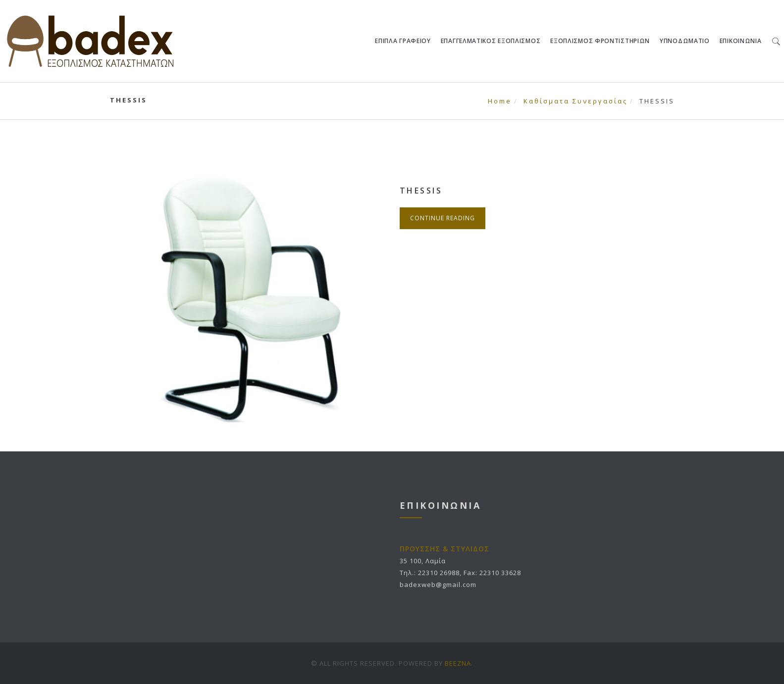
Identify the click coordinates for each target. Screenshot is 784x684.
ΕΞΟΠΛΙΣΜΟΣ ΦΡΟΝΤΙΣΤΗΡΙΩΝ (601, 41)
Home (500, 101)
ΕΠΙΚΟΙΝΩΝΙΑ (741, 41)
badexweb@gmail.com (438, 585)
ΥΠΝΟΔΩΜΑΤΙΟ (685, 41)
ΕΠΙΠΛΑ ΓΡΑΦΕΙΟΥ (403, 41)
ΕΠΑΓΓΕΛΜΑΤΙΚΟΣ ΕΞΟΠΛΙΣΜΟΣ (491, 41)
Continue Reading (443, 218)
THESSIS (421, 191)
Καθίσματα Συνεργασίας (575, 101)
